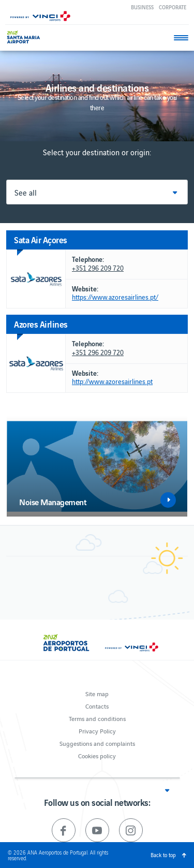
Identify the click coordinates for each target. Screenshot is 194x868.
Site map (97, 693)
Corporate (173, 7)
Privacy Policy (97, 731)
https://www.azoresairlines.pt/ (115, 297)
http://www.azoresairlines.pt (112, 382)
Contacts (97, 706)
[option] (97, 466)
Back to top (163, 855)
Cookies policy (97, 755)
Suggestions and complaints (97, 743)
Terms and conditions (97, 718)
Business (142, 7)
